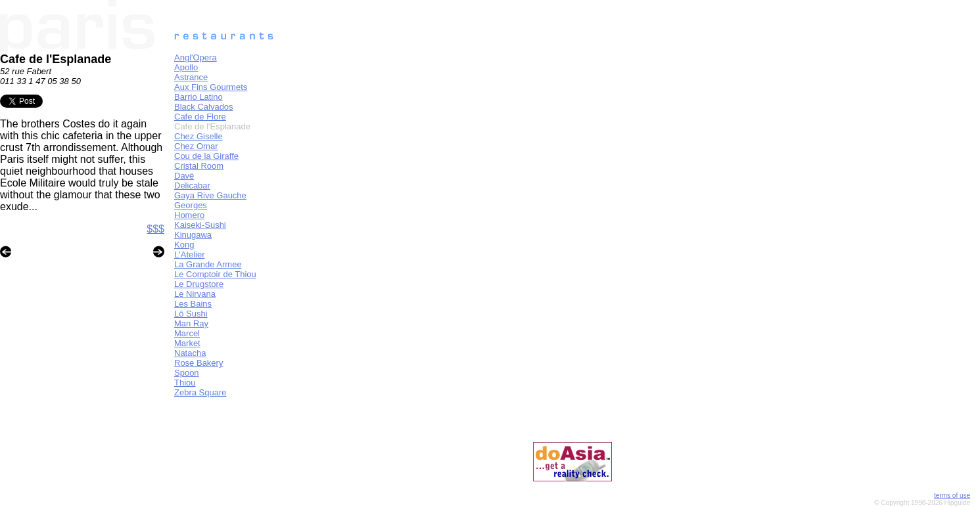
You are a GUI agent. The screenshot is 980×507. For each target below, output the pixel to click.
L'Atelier (190, 254)
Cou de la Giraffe (206, 156)
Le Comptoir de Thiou (215, 274)
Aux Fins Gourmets (211, 87)
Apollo (186, 67)
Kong (184, 245)
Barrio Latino (198, 97)
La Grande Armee (208, 264)
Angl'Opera (196, 57)
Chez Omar (196, 146)
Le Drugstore (199, 284)
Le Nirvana (195, 294)
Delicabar (192, 186)
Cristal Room (199, 166)
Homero (189, 215)
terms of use (952, 496)
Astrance (191, 77)
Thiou (185, 383)
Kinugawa (193, 235)
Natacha (190, 353)
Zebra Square (200, 392)
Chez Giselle (198, 136)
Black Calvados (204, 107)
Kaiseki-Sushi (200, 225)
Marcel (187, 333)
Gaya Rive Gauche (210, 195)
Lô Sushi (191, 314)
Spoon (187, 373)
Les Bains (193, 304)
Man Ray (191, 323)
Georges (191, 205)
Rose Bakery (198, 363)
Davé (184, 176)
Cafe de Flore (200, 117)
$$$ (155, 229)
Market (187, 343)
